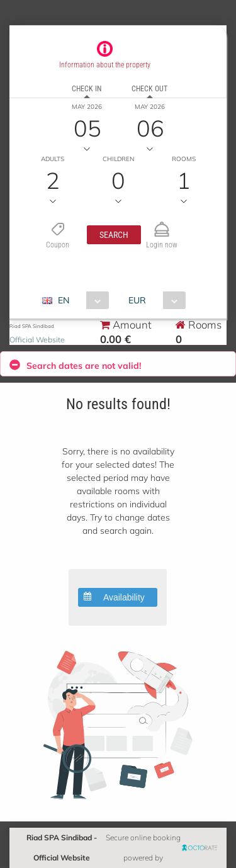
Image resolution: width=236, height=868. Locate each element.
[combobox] (80, 300)
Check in (87, 89)
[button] (114, 235)
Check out (149, 89)
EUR (137, 300)
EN (64, 300)
